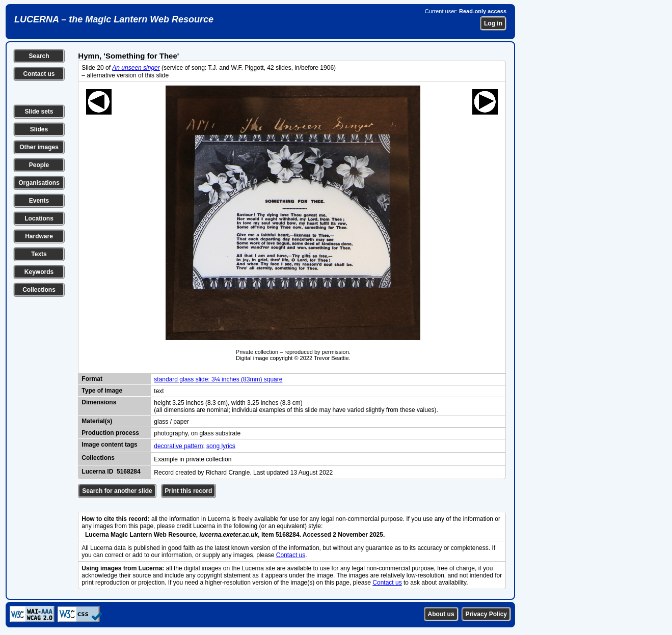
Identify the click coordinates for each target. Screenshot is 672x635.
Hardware (39, 236)
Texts (39, 254)
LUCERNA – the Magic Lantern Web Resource (114, 19)
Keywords (39, 272)
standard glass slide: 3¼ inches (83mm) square (218, 379)
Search (39, 56)
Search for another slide (117, 491)
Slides (39, 129)
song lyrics (221, 446)
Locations (39, 218)
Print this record (189, 491)
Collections (39, 290)
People (39, 165)
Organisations (39, 183)
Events (39, 201)
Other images (39, 147)
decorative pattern (178, 446)
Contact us (39, 74)
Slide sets (39, 112)
